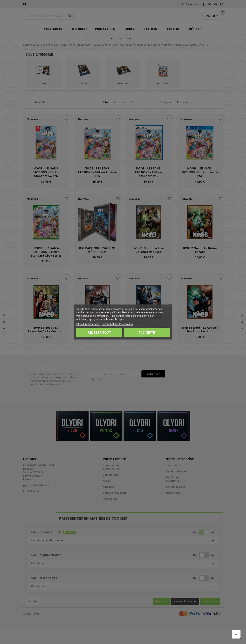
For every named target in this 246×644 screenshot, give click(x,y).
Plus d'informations (88, 324)
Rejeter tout (99, 333)
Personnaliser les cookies (117, 324)
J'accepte (147, 333)
